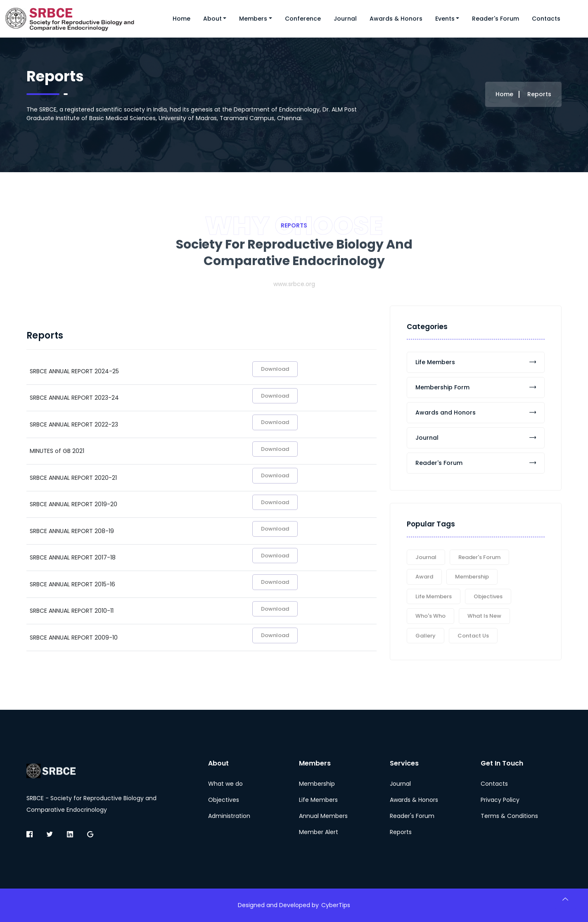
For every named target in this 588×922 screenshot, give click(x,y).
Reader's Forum (496, 19)
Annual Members (323, 816)
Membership (472, 577)
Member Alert (319, 832)
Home (181, 19)
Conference (303, 19)
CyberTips (336, 905)
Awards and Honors (476, 412)
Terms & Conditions (509, 816)
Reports (401, 832)
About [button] (212, 19)
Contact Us (473, 636)
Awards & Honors (396, 19)
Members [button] (253, 19)
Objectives (488, 596)
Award (424, 577)
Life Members (476, 362)
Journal (345, 19)
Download (275, 369)
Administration (229, 816)
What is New (484, 616)
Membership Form (476, 387)
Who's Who (430, 616)
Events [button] (445, 19)
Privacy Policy (500, 800)
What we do (225, 784)
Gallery (426, 636)
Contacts (546, 19)
